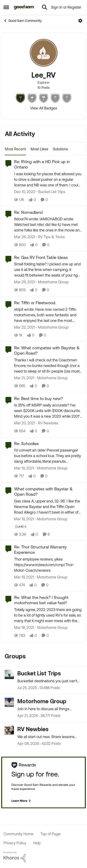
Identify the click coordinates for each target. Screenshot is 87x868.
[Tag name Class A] (21, 527)
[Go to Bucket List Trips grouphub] (9, 674)
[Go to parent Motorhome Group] (52, 282)
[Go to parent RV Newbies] (47, 423)
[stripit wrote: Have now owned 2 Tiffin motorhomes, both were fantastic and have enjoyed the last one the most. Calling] (48, 315)
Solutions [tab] (60, 149)
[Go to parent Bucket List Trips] (51, 192)
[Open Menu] (80, 21)
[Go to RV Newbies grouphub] (9, 730)
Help (37, 843)
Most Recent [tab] (15, 149)
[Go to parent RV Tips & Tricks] (50, 237)
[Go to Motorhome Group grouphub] (9, 702)
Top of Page (50, 834)
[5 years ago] (25, 237)
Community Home (18, 834)
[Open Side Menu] (6, 7)
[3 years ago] (25, 192)
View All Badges (44, 108)
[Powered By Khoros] (43, 857)
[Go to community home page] (24, 7)
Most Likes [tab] (39, 149)
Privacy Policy (15, 843)
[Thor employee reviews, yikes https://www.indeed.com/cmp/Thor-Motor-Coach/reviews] (48, 564)
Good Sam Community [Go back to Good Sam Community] (23, 21)
